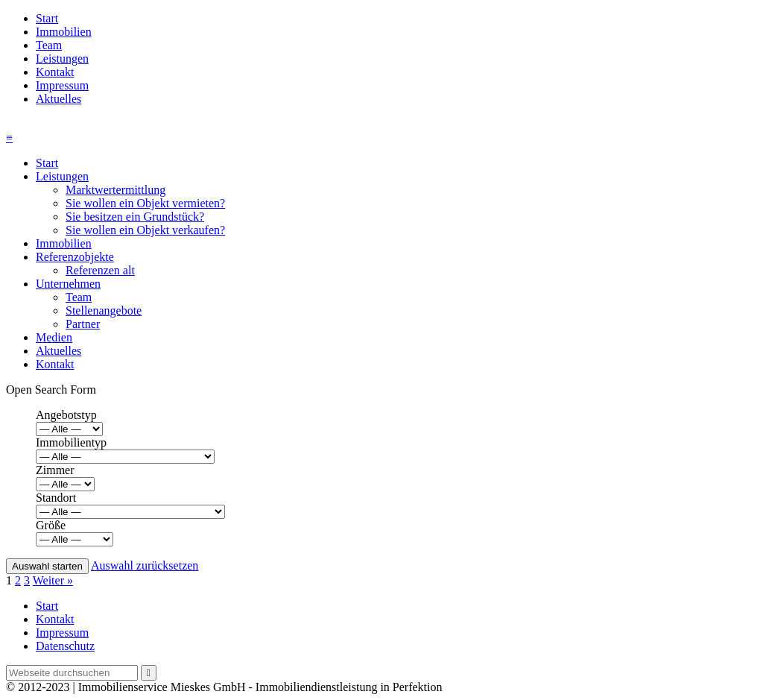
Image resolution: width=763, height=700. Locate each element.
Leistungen (62, 59)
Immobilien (64, 32)
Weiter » (53, 580)
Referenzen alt (100, 270)
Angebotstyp (66, 415)
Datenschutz (65, 646)
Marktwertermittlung (115, 190)
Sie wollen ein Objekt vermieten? (145, 203)
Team (49, 45)
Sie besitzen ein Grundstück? (135, 217)
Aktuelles (58, 99)
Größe (51, 525)
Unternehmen (68, 284)
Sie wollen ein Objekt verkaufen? (145, 230)
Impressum (62, 85)
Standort (56, 498)
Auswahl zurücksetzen (145, 565)
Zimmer (55, 470)
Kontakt (55, 72)
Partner (83, 324)
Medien (54, 337)
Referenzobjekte (75, 257)
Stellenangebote (104, 310)
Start (47, 18)
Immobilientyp (71, 442)
